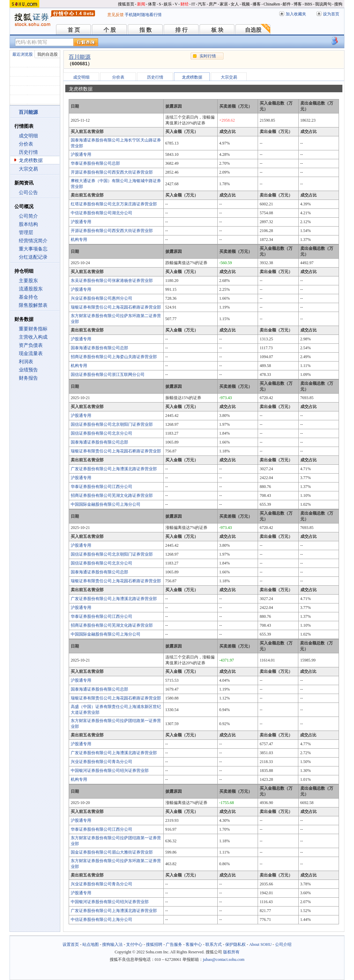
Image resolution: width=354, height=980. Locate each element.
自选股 (253, 30)
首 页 (74, 30)
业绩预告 (28, 370)
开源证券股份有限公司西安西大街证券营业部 (112, 172)
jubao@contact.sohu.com (224, 959)
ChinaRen (272, 4)
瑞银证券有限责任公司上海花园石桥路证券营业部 (116, 307)
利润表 (26, 362)
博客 (298, 4)
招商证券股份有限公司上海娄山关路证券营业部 (114, 357)
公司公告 (28, 193)
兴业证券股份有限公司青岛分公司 (101, 762)
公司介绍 (283, 944)
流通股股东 (31, 289)
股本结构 (28, 224)
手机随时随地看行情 (143, 15)
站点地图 (91, 944)
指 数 (146, 30)
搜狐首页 (126, 4)
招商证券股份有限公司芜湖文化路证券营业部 (112, 495)
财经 (185, 4)
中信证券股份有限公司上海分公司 (101, 920)
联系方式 (214, 944)
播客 (257, 4)
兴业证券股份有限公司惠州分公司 (101, 298)
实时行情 (208, 56)
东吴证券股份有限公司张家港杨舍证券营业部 (112, 281)
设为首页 (331, 14)
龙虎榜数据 (31, 160)
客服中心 (194, 944)
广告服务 (174, 944)
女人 (235, 4)
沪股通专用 (81, 154)
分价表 (26, 144)
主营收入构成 (33, 337)
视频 (246, 4)
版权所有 (231, 952)
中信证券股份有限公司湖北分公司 (101, 213)
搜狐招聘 (154, 944)
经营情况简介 (33, 241)
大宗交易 (28, 169)
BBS (308, 4)
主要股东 (28, 281)
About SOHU (260, 944)
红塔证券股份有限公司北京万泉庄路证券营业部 (114, 204)
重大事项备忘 (33, 249)
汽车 (202, 4)
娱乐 (168, 4)
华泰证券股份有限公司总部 (95, 163)
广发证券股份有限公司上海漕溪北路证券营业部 (114, 469)
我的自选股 (47, 54)
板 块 (217, 30)
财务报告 (28, 378)
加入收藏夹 (296, 14)
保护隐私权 (235, 944)
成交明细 (28, 136)
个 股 (110, 30)
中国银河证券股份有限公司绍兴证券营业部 (110, 771)
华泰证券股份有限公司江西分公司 (101, 487)
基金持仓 (28, 297)
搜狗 (338, 4)
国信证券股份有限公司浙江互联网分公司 (108, 375)
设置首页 (71, 944)
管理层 (26, 233)
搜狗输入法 (112, 944)
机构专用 (79, 240)
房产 (213, 4)
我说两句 (323, 4)
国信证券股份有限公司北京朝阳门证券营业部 (112, 424)
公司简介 (28, 216)
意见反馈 (115, 15)
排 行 (181, 30)
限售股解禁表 (33, 305)
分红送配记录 (33, 257)
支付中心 (134, 944)
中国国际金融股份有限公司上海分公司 (106, 504)
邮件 (287, 4)
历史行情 (28, 152)
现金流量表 (31, 353)
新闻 (141, 4)
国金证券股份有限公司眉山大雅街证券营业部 (112, 852)
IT (193, 4)
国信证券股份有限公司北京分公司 (101, 433)
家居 (224, 4)
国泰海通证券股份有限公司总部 (99, 348)
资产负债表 (31, 345)
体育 (152, 4)
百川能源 (80, 57)
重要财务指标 (33, 329)
